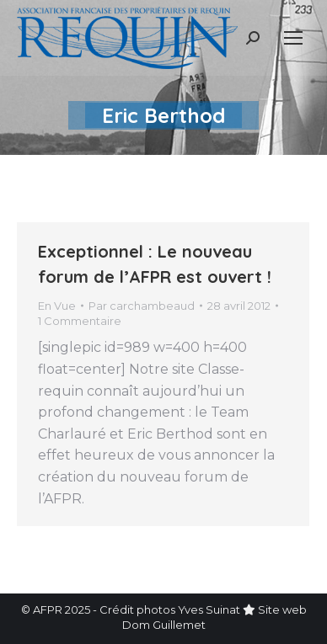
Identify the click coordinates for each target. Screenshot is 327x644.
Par (142, 306)
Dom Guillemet (164, 625)
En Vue (57, 306)
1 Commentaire (80, 321)
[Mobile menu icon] (293, 38)
